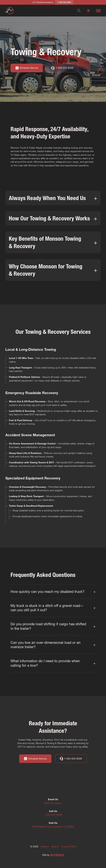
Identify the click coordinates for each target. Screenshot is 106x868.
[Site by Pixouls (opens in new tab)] (57, 855)
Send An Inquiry (53, 803)
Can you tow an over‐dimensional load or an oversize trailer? (45, 645)
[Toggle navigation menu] (98, 11)
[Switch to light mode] (88, 11)
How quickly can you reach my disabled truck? (47, 592)
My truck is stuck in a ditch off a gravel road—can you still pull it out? (47, 608)
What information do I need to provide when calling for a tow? (45, 663)
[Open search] (79, 11)
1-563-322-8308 (53, 815)
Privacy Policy (68, 847)
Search (55, 847)
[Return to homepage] (9, 11)
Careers (45, 847)
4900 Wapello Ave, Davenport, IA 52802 (53, 827)
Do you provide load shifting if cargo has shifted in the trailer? (48, 626)
